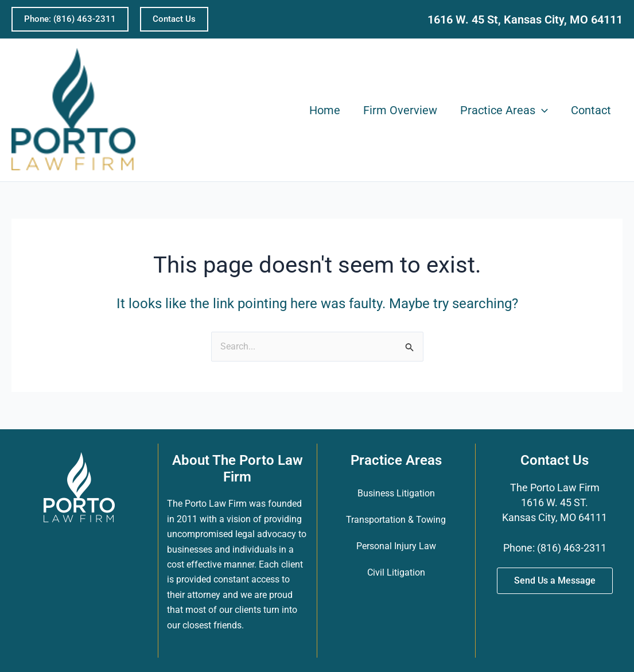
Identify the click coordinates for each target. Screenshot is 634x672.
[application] (542, 110)
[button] (70, 19)
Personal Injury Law (396, 546)
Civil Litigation (396, 572)
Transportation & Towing (396, 520)
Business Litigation (396, 493)
